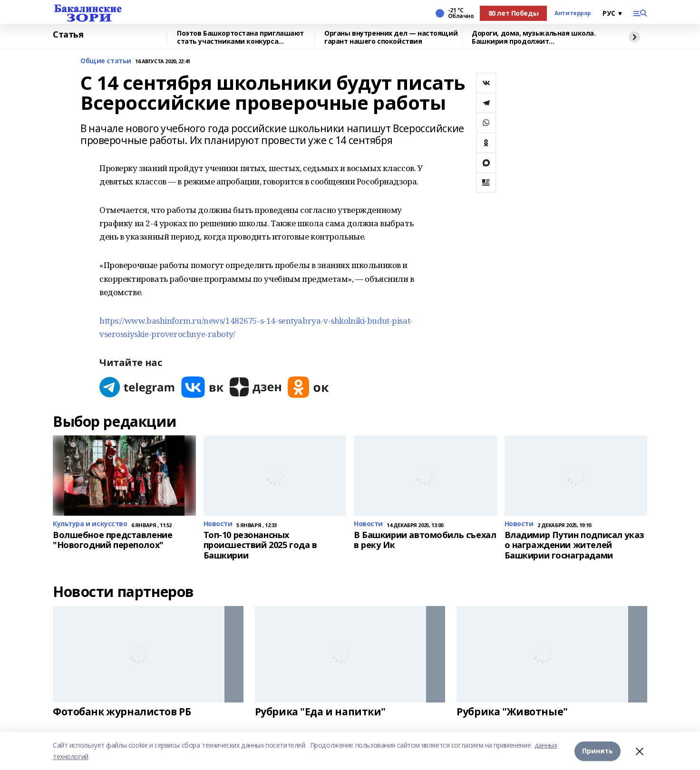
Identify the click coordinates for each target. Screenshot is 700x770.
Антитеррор (573, 13)
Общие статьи (106, 61)
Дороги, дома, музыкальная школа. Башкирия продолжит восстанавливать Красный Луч (534, 37)
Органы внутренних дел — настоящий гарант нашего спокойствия (391, 37)
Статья (68, 35)
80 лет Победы (514, 13)
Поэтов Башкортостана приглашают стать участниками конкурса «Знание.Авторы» (240, 37)
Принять (598, 751)
